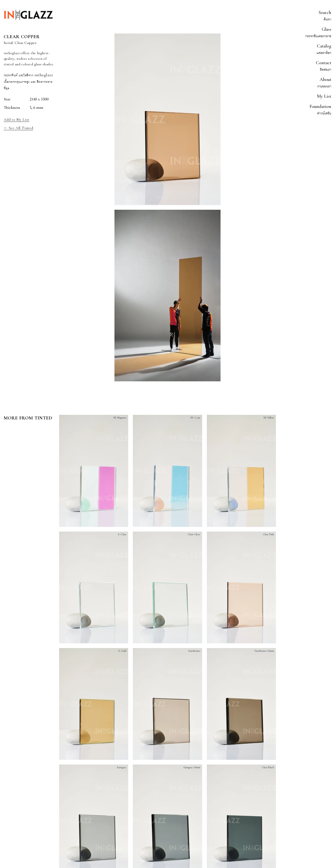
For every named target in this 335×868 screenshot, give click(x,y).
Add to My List (17, 120)
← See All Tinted (18, 128)
